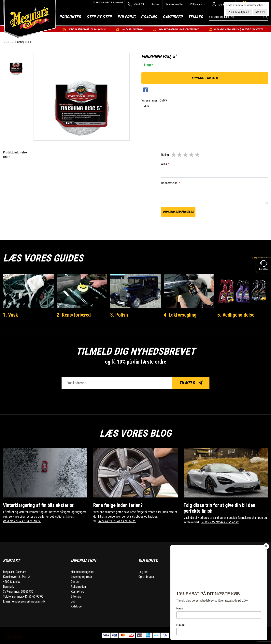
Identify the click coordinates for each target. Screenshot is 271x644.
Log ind (143, 572)
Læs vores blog (135, 433)
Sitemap (76, 597)
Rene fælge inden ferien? (118, 505)
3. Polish (119, 315)
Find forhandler (174, 4)
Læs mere (260, 12)
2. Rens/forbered (74, 315)
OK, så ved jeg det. (240, 12)
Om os (75, 582)
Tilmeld (191, 383)
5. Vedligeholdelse (236, 315)
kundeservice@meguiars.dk (29, 601)
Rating (165, 155)
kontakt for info (205, 78)
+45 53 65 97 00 (33, 597)
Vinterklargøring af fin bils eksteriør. (39, 505)
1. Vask (10, 315)
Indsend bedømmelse (178, 212)
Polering (126, 17)
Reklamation (78, 587)
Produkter (70, 17)
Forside (7, 42)
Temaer (195, 17)
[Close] (266, 546)
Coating (149, 17)
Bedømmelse (170, 183)
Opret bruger (146, 577)
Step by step (99, 17)
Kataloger (77, 606)
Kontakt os (77, 592)
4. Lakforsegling (180, 315)
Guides (155, 4)
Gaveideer (172, 17)
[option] (16, 66)
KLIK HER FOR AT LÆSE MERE (22, 521)
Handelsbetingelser (83, 572)
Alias (165, 164)
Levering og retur (81, 577)
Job (73, 601)
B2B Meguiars (197, 4)
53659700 (136, 4)
